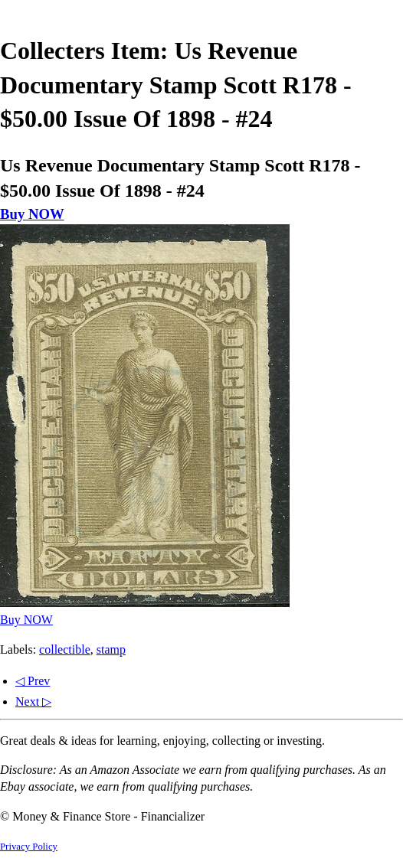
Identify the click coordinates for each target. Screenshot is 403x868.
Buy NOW (32, 214)
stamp (111, 649)
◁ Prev (33, 681)
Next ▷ (33, 702)
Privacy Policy (29, 847)
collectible (65, 649)
